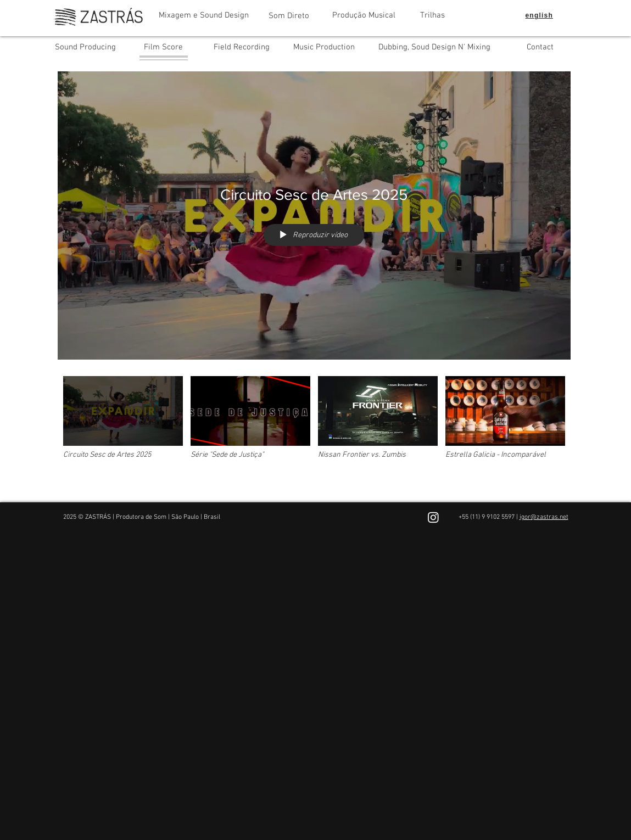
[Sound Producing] (86, 47)
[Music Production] (324, 47)
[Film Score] (164, 47)
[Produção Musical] (364, 15)
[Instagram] (433, 517)
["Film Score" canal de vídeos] (314, 431)
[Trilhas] (432, 15)
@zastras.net (549, 517)
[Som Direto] (289, 16)
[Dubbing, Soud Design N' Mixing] (434, 47)
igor (525, 517)
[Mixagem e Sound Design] (204, 15)
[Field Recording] (242, 47)
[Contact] (540, 47)
